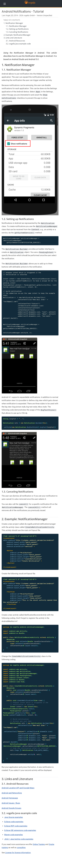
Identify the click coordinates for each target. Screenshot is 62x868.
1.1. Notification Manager (16, 26)
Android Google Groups (11, 808)
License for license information (18, 853)
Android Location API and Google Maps (18, 788)
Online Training (39, 844)
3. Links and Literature (13, 38)
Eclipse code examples (14, 822)
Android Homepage (10, 798)
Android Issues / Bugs (11, 803)
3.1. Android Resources (15, 41)
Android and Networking (12, 793)
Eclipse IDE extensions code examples (20, 830)
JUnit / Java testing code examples (19, 839)
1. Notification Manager (13, 23)
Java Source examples (14, 817)
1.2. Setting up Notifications (17, 29)
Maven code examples (14, 835)
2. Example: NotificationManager (17, 35)
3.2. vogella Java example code (18, 44)
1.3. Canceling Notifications (17, 32)
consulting (21, 848)
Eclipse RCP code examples (16, 826)
